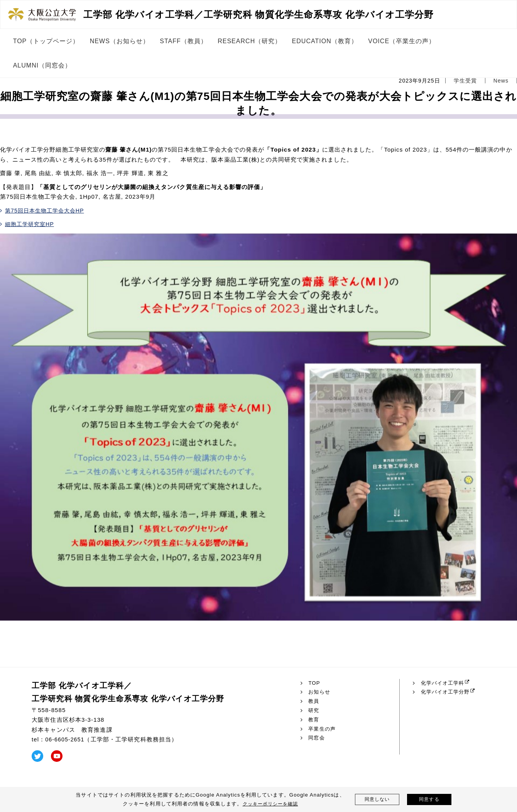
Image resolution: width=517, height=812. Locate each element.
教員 (314, 701)
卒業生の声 (323, 729)
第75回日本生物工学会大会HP (47, 210)
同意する (429, 799)
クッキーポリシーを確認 (270, 804)
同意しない (377, 799)
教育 (314, 720)
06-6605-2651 (66, 739)
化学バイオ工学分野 (447, 692)
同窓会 (317, 738)
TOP (314, 683)
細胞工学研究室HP (31, 224)
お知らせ (320, 692)
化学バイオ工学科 (444, 683)
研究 (314, 711)
